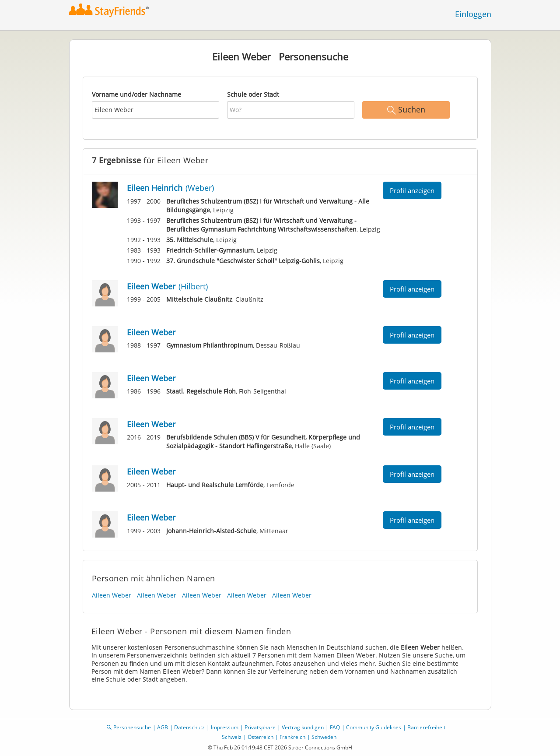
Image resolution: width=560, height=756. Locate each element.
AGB (163, 727)
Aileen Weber (112, 595)
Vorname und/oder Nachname (136, 94)
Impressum (225, 727)
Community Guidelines (374, 727)
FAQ (335, 727)
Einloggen (473, 14)
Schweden (324, 737)
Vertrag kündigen (303, 727)
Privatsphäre (260, 727)
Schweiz (232, 737)
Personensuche (132, 727)
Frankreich (292, 737)
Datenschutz (189, 727)
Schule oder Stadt (253, 94)
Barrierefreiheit (426, 727)
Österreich (261, 737)
